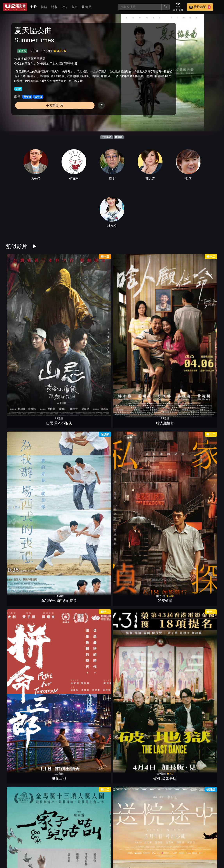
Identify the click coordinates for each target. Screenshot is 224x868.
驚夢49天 (167, 499)
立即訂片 (39, 119)
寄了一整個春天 (57, 499)
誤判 (130, 435)
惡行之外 (167, 371)
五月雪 (130, 563)
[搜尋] (140, 7)
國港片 (119, 137)
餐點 (44, 7)
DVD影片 (107, 137)
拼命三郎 (167, 307)
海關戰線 (130, 627)
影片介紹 (119, 845)
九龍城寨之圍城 (167, 691)
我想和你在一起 (21, 627)
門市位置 (158, 845)
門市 (54, 7)
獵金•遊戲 (130, 371)
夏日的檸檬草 (203, 435)
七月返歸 (130, 819)
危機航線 (57, 563)
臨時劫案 (21, 755)
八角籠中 (21, 691)
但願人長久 (203, 691)
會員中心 (158, 853)
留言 (75, 7)
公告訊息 (177, 845)
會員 (87, 7)
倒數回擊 (94, 563)
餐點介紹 (138, 845)
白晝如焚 (167, 627)
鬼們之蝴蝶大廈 (21, 435)
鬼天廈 (57, 691)
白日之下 (203, 563)
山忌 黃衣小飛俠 (21, 307)
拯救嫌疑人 (94, 691)
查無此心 (130, 755)
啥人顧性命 (57, 307)
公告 (64, 7)
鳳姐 (167, 435)
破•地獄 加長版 (203, 307)
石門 (167, 755)
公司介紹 (138, 853)
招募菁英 (119, 853)
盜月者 (130, 691)
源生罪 (94, 755)
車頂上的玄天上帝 (57, 755)
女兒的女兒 (57, 435)
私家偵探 (130, 307)
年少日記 (203, 755)
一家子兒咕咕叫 (21, 371)
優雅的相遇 (94, 499)
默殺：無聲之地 (130, 499)
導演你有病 (21, 499)
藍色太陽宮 (203, 371)
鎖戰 (21, 563)
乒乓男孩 (94, 435)
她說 (94, 627)
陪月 (94, 819)
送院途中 (57, 371)
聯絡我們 (196, 845)
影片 (34, 7)
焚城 (203, 499)
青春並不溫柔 (167, 563)
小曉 (203, 627)
